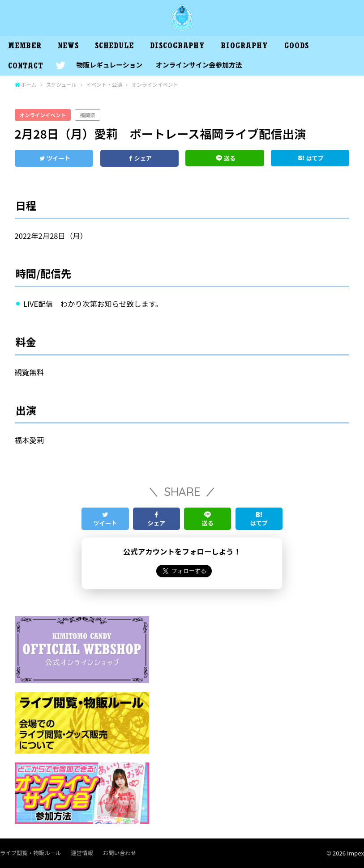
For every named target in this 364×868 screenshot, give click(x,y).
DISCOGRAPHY (178, 47)
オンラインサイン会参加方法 (199, 65)
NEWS (68, 47)
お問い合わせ (120, 853)
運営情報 (82, 853)
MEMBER (25, 47)
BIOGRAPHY (244, 47)
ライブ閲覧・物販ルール (30, 853)
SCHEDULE (114, 47)
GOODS (297, 47)
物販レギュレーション (109, 65)
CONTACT (26, 67)
